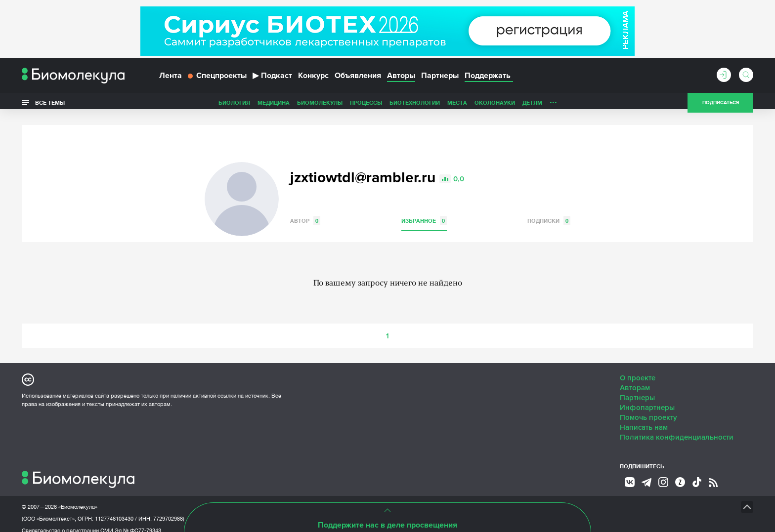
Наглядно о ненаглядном (586, 105)
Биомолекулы (250, 105)
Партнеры (440, 78)
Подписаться (721, 106)
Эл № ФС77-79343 (138, 521)
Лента (171, 78)
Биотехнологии (345, 105)
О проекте (638, 368)
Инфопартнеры (647, 398)
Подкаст (272, 78)
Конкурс (313, 78)
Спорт (528, 105)
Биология (165, 105)
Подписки (549, 211)
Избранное (424, 211)
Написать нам (644, 418)
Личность (495, 105)
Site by (246, 497)
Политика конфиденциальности (677, 428)
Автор (305, 211)
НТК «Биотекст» (370, 497)
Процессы (296, 105)
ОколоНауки (425, 105)
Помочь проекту (648, 408)
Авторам (635, 378)
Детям (463, 105)
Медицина (204, 105)
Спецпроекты (217, 78)
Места (387, 105)
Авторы (401, 78)
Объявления (358, 78)
